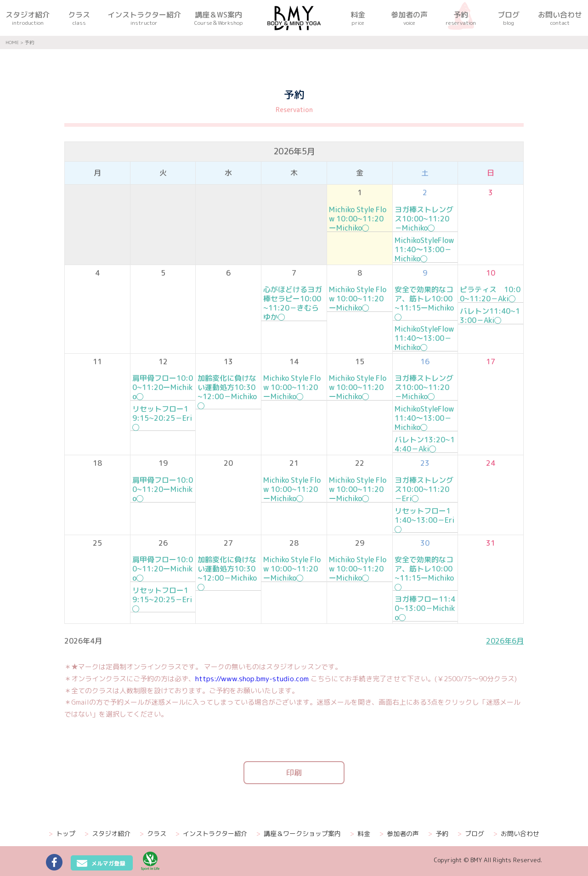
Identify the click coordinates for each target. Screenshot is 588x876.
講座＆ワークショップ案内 (299, 834)
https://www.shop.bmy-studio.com (252, 679)
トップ (62, 834)
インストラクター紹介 (211, 834)
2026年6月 (505, 641)
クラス (153, 834)
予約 (438, 834)
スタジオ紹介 (107, 834)
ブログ (471, 834)
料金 (360, 834)
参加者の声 (399, 834)
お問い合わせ (516, 834)
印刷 (294, 772)
